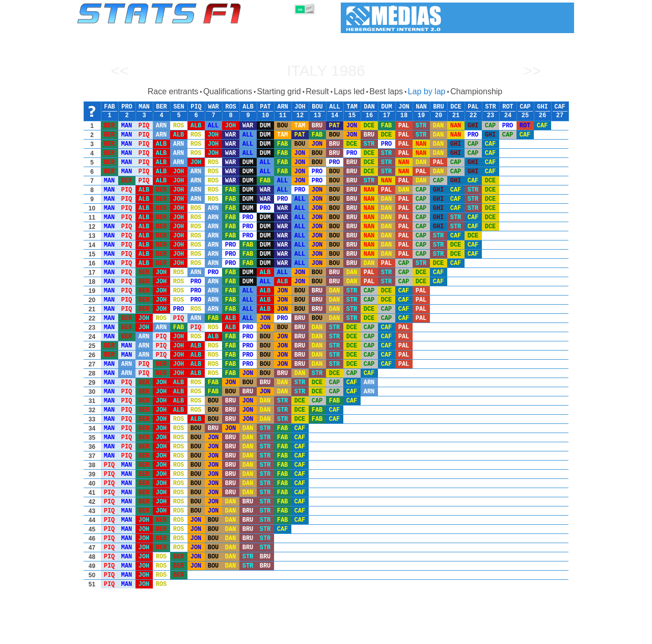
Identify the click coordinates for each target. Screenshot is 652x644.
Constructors (276, 634)
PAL (473, 107)
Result (317, 91)
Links (480, 634)
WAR (213, 107)
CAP (525, 107)
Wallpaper (515, 634)
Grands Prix (194, 634)
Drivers (234, 634)
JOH (300, 107)
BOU (317, 107)
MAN (144, 107)
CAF (560, 107)
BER (161, 107)
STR (491, 107)
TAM (352, 107)
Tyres (353, 634)
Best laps (386, 91)
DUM (387, 107)
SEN (179, 107)
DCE (456, 107)
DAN (369, 107)
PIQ (196, 107)
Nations (385, 634)
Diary (452, 634)
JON (404, 107)
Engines (320, 634)
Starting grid (279, 91)
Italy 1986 (326, 71)
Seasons (151, 634)
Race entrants (173, 91)
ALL (335, 107)
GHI (542, 107)
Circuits (420, 634)
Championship (476, 91)
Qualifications (228, 91)
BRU (439, 107)
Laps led (349, 91)
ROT (508, 107)
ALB (248, 107)
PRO (127, 107)
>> (532, 71)
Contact (554, 634)
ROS (231, 107)
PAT (265, 107)
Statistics (112, 634)
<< (119, 71)
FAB (110, 107)
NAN (421, 107)
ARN (283, 107)
